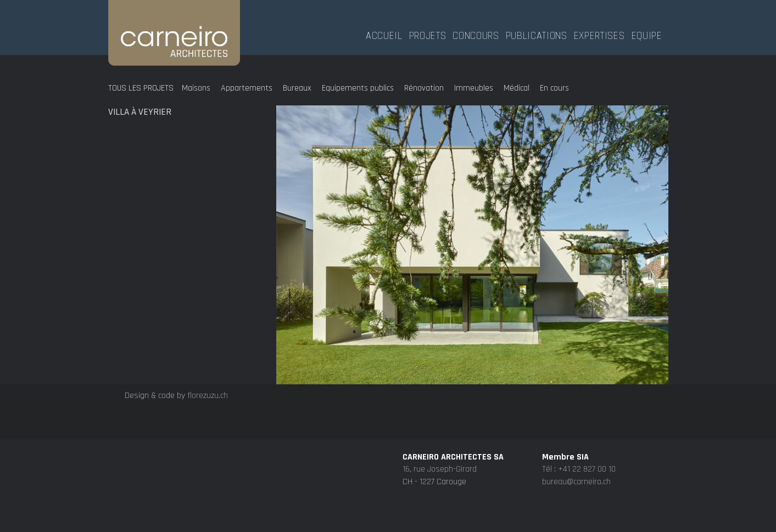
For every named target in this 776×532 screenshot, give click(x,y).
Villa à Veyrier (140, 112)
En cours (554, 88)
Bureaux (297, 88)
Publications (537, 35)
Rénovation (424, 88)
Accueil (384, 35)
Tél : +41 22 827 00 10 (579, 513)
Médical (517, 88)
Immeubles (474, 88)
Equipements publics (358, 88)
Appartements (247, 88)
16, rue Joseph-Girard (440, 513)
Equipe (647, 35)
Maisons (196, 88)
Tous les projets (141, 88)
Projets (428, 35)
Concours (476, 35)
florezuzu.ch (208, 396)
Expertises (599, 35)
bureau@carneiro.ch (576, 526)
